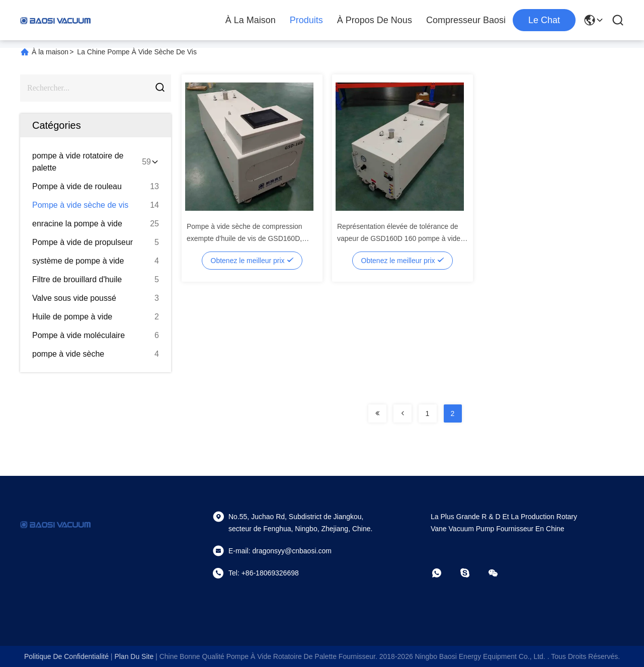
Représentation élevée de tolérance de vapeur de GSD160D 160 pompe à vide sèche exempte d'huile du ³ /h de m (399, 238)
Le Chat (544, 20)
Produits (306, 20)
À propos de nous (375, 20)
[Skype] (472, 573)
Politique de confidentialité (66, 656)
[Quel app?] (444, 573)
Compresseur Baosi (466, 20)
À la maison (251, 20)
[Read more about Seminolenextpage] (377, 413)
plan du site (134, 656)
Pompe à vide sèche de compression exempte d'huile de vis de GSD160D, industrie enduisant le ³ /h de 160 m (245, 238)
